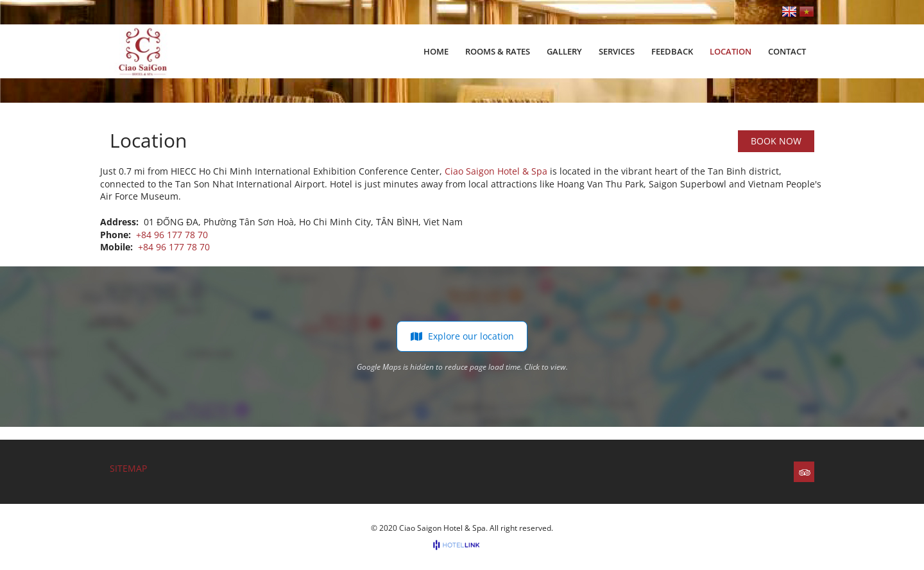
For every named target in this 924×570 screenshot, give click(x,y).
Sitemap (128, 468)
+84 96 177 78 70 (172, 235)
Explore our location (462, 336)
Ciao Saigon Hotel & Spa (496, 171)
